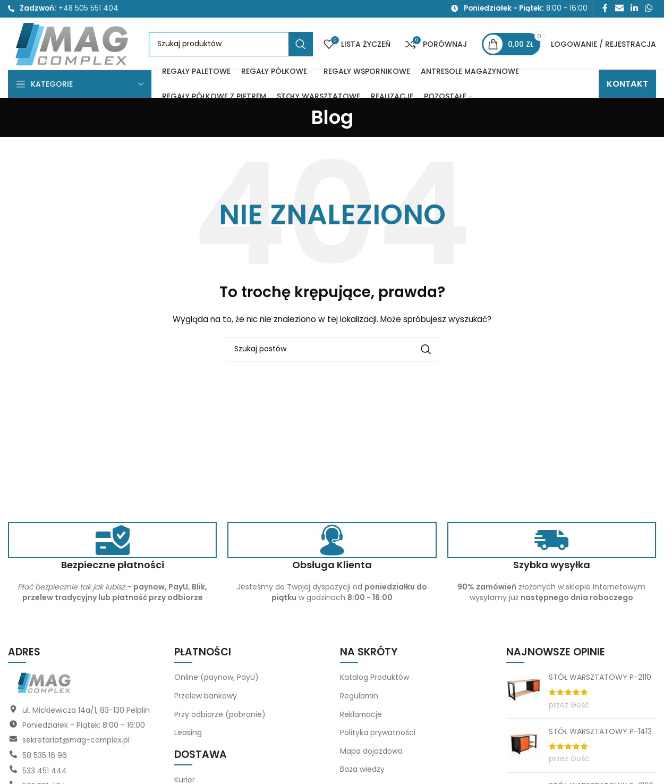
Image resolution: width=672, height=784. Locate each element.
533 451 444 (45, 773)
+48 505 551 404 (88, 9)
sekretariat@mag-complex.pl (77, 744)
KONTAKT (627, 87)
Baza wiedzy (362, 773)
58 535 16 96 (45, 758)
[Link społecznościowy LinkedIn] (634, 9)
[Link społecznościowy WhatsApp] (649, 9)
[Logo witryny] (73, 45)
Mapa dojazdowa (371, 754)
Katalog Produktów (375, 681)
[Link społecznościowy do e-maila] (619, 9)
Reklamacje (361, 718)
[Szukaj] (231, 46)
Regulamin (360, 699)
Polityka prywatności (378, 736)
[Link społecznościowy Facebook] (605, 9)
